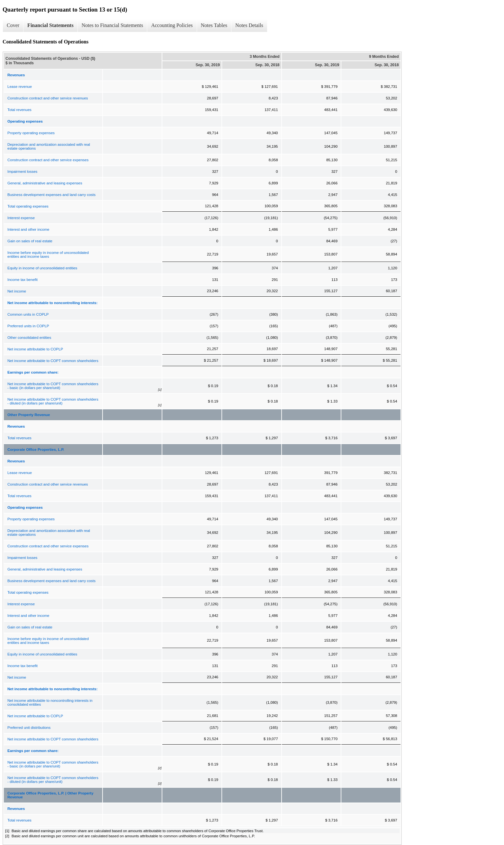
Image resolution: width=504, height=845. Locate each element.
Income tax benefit (22, 280)
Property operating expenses (31, 133)
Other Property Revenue (29, 415)
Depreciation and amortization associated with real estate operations (49, 146)
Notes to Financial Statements (113, 25)
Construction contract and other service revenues (48, 98)
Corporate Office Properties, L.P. (36, 450)
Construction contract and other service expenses (48, 160)
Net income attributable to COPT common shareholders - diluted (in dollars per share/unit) (53, 401)
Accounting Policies (172, 25)
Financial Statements (50, 25)
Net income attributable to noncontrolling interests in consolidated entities (50, 702)
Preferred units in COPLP (28, 326)
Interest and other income (28, 229)
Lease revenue (20, 87)
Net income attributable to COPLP (35, 349)
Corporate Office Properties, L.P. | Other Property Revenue (50, 795)
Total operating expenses (28, 206)
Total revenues (19, 110)
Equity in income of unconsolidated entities (42, 268)
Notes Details (249, 25)
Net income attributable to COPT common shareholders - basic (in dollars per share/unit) (53, 386)
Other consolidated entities (29, 338)
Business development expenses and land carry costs (51, 195)
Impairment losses (22, 172)
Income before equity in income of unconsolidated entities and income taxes (48, 255)
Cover (13, 25)
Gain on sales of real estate (30, 241)
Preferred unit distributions (29, 728)
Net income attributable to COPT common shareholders (53, 361)
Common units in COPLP (28, 314)
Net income (17, 291)
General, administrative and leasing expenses (45, 183)
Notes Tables (214, 25)
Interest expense (21, 218)
